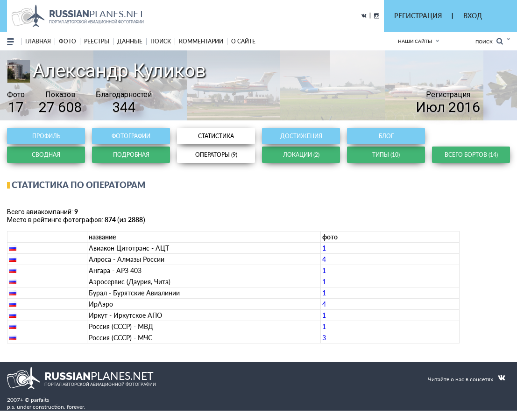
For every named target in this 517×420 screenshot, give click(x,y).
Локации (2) (301, 155)
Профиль (46, 136)
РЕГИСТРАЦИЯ (418, 16)
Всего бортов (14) (471, 155)
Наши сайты (415, 41)
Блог (386, 136)
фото (67, 41)
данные (130, 41)
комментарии (201, 41)
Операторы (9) (216, 155)
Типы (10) (386, 155)
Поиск (489, 41)
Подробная (131, 155)
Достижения (301, 136)
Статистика (216, 136)
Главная (38, 41)
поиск (161, 41)
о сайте (243, 41)
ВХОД (473, 16)
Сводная (46, 155)
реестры (97, 41)
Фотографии (131, 136)
